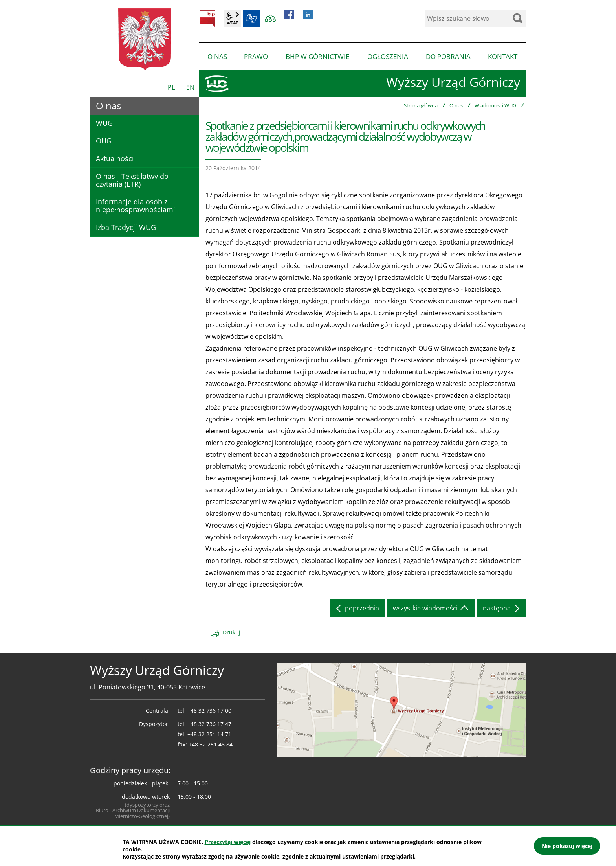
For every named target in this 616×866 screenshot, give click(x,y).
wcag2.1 (233, 18)
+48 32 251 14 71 (209, 734)
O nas (456, 105)
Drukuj (232, 632)
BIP (208, 18)
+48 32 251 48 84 (211, 744)
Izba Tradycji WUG (126, 227)
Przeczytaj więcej (228, 842)
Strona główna (421, 105)
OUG (104, 141)
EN (190, 87)
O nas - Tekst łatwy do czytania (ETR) (132, 180)
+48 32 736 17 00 (209, 711)
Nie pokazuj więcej (567, 846)
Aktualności (115, 158)
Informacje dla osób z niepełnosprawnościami (136, 206)
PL (171, 87)
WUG (104, 123)
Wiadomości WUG (495, 105)
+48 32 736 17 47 (209, 724)
